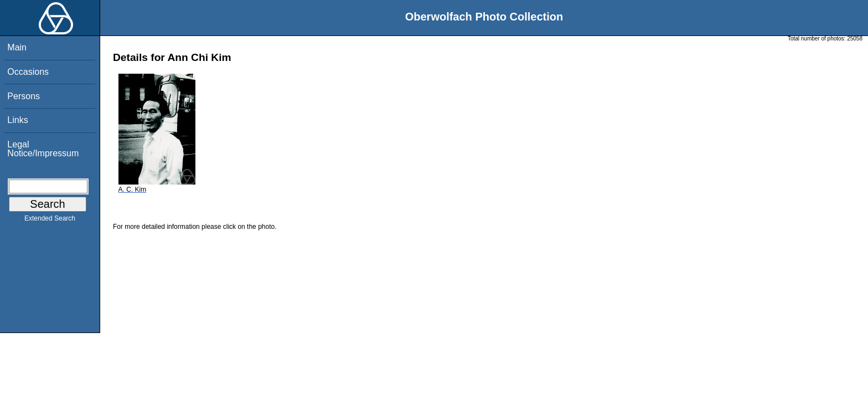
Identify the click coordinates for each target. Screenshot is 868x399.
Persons (24, 96)
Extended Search (50, 221)
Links (17, 120)
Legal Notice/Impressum (43, 149)
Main (17, 47)
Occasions (28, 72)
